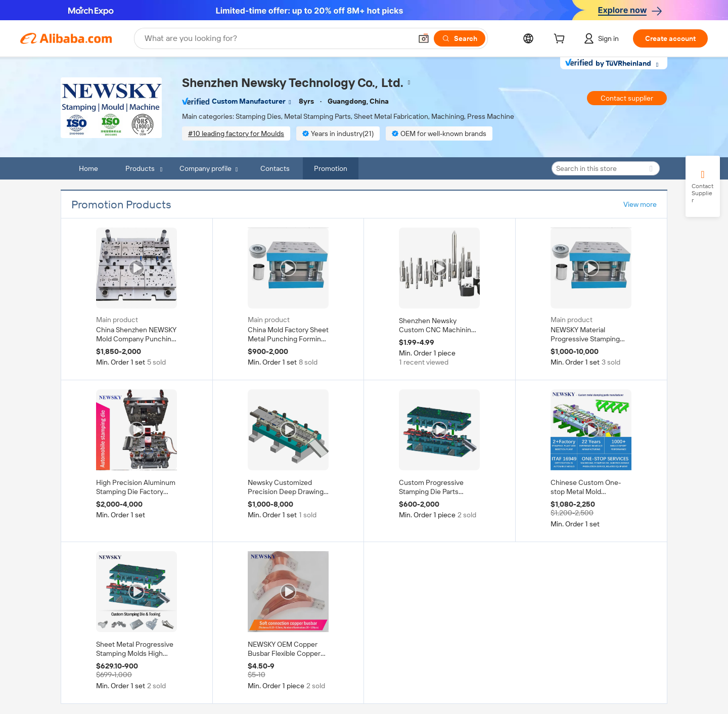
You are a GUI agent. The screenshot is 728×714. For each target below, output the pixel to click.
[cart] (561, 40)
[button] (424, 38)
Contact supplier (627, 98)
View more (640, 204)
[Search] (460, 38)
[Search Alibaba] (277, 38)
